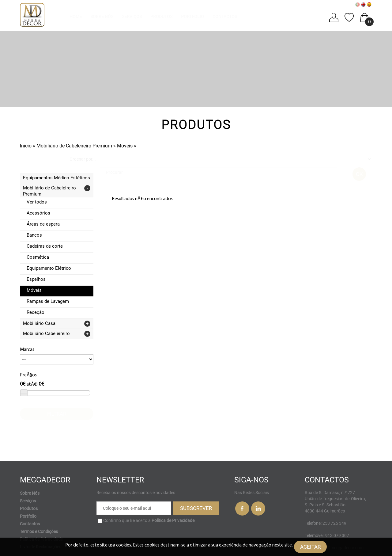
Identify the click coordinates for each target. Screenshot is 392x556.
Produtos (161, 17)
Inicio (26, 146)
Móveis (125, 146)
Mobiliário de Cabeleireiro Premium (74, 146)
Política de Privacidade (41, 518)
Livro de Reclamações (41, 526)
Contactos (225, 17)
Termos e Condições (39, 510)
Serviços (132, 17)
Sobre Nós (102, 17)
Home (76, 17)
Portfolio (192, 17)
